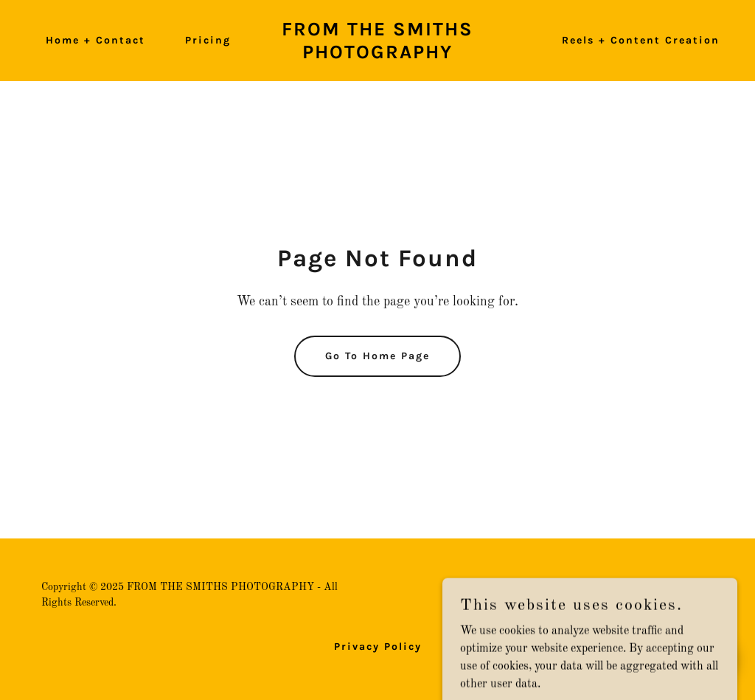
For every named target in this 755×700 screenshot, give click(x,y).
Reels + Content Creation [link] (641, 40)
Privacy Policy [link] (378, 647)
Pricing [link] (208, 40)
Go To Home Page (377, 356)
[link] (377, 55)
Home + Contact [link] (95, 40)
